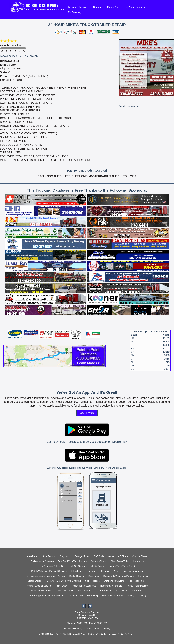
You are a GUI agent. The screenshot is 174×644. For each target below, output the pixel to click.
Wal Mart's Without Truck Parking (118, 596)
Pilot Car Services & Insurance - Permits (45, 576)
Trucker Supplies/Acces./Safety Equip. (46, 596)
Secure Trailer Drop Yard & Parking (64, 581)
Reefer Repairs (77, 576)
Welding (142, 596)
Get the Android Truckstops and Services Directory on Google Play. (87, 442)
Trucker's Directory (73, 629)
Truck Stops (122, 591)
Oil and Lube (77, 571)
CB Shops (123, 556)
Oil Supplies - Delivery (98, 571)
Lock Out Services (78, 566)
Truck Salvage (105, 591)
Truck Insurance (86, 591)
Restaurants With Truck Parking (118, 576)
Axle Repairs (49, 556)
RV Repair (143, 576)
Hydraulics (138, 561)
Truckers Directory (78, 7)
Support (97, 7)
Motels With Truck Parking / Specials (49, 571)
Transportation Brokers (111, 586)
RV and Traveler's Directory (97, 629)
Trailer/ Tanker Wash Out (84, 586)
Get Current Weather (129, 106)
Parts (116, 571)
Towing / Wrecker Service (39, 586)
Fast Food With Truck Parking (72, 561)
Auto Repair (33, 556)
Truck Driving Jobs (64, 591)
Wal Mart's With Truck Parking (83, 596)
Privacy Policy (87, 634)
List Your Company (135, 7)
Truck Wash (137, 591)
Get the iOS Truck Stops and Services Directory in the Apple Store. (87, 468)
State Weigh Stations (114, 581)
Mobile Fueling (98, 566)
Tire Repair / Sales (138, 581)
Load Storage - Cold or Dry (52, 566)
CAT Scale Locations (104, 556)
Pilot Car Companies (133, 571)
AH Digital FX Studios (125, 634)
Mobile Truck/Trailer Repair (122, 566)
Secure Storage (35, 581)
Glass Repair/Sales (120, 561)
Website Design (103, 634)
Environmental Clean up (42, 561)
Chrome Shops (140, 556)
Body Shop (65, 556)
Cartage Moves (82, 556)
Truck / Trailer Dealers (137, 586)
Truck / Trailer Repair (41, 591)
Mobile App (113, 7)
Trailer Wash (61, 586)
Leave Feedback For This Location (19, 56)
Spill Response (92, 581)
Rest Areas (93, 576)
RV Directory (75, 12)
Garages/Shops (98, 561)
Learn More (87, 413)
